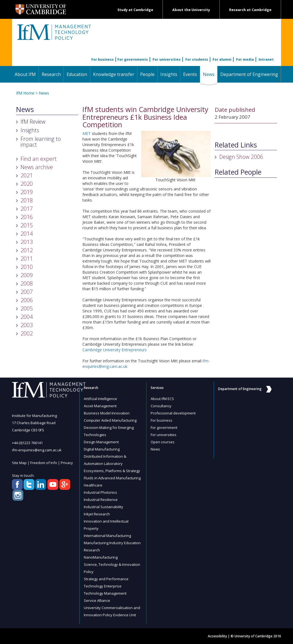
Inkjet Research (97, 514)
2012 (27, 250)
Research (51, 74)
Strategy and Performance (106, 579)
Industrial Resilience (101, 500)
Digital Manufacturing (102, 449)
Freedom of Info (44, 463)
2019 (27, 192)
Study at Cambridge (135, 10)
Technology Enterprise (103, 586)
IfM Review (33, 122)
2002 (27, 333)
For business (103, 59)
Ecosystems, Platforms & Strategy (112, 471)
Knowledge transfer (114, 74)
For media (245, 59)
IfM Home (25, 93)
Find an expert (39, 159)
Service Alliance (97, 600)
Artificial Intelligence (100, 399)
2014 (27, 234)
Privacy (67, 463)
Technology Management (105, 593)
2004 (27, 317)
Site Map (19, 463)
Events (190, 74)
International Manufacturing (107, 536)
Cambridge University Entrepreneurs (115, 350)
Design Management (101, 442)
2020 (27, 184)
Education (77, 74)
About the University (191, 10)
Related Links (236, 145)
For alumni (222, 59)
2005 (27, 308)
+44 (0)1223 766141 (27, 443)
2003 (27, 325)
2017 (27, 209)
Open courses (163, 442)
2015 (27, 225)
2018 (27, 200)
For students (197, 59)
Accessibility (217, 636)
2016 (27, 217)
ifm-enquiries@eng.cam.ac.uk (37, 450)
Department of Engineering (249, 74)
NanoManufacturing (101, 557)
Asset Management (100, 406)
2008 (27, 283)
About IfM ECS (162, 399)
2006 (27, 300)
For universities (167, 59)
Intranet (266, 59)
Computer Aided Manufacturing (110, 420)
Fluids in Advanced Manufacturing (112, 478)
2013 (27, 242)
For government (164, 427)
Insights (169, 74)
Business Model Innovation (107, 413)
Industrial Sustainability (103, 507)
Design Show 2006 (241, 157)
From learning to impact (41, 142)
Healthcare (93, 485)
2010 (27, 267)
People (147, 74)
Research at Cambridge (250, 10)
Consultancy (161, 406)
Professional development (173, 413)
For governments (133, 59)
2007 (27, 292)
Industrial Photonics (100, 492)
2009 (27, 275)
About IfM (25, 74)
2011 (27, 259)
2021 (27, 175)
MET (87, 133)
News (210, 74)
